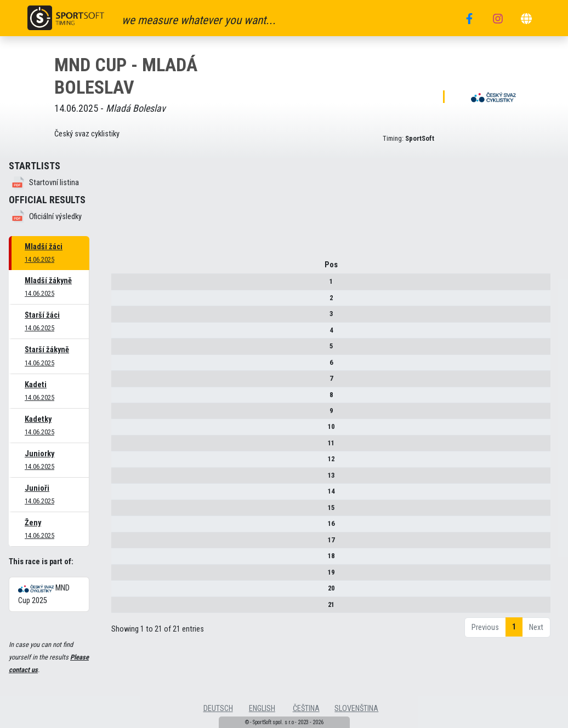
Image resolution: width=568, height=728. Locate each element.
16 (120, 527)
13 (120, 479)
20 (120, 592)
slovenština (356, 709)
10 (120, 431)
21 (120, 608)
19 (120, 576)
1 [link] (514, 631)
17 (120, 544)
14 (120, 495)
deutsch (218, 709)
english (262, 709)
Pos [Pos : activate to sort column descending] (120, 269)
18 (120, 560)
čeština (306, 709)
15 (120, 511)
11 (120, 447)
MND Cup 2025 (44, 594)
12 (120, 463)
